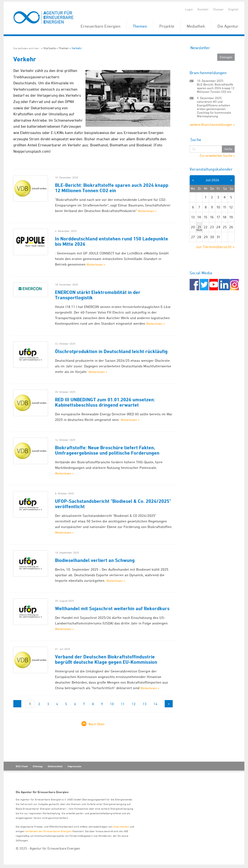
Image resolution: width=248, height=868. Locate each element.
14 (155, 704)
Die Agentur (228, 26)
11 (123, 704)
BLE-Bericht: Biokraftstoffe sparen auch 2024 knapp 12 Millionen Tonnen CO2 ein (112, 188)
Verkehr (77, 48)
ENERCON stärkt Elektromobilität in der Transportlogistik (98, 295)
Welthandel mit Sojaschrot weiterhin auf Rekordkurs (112, 608)
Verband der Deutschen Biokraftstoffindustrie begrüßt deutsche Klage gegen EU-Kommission (106, 659)
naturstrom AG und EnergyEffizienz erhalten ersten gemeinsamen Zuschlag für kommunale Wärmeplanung (214, 109)
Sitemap (38, 766)
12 (134, 704)
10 (112, 704)
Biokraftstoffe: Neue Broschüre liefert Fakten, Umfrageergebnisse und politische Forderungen (107, 450)
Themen (140, 26)
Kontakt (203, 9)
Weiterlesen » (147, 211)
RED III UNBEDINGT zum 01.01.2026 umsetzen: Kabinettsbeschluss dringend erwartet (105, 402)
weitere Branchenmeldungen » (212, 124)
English (233, 9)
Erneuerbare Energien (101, 26)
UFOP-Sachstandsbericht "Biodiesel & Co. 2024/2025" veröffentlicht (113, 504)
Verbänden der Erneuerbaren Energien (48, 831)
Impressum (74, 766)
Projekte (167, 26)
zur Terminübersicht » (215, 247)
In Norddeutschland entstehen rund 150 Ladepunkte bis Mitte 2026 (112, 241)
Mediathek (196, 26)
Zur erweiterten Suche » (217, 156)
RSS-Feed (22, 766)
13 (145, 704)
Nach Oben (97, 724)
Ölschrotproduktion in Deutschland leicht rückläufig (111, 351)
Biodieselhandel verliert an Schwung (95, 560)
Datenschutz (55, 766)
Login (189, 9)
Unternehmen (121, 826)
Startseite (50, 48)
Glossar (218, 9)
